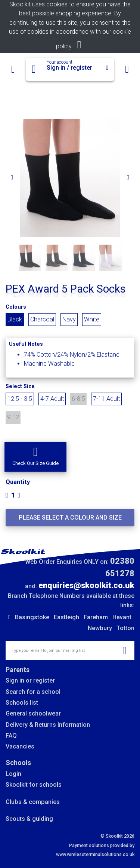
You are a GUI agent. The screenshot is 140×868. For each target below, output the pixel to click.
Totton (125, 628)
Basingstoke (32, 617)
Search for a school (33, 692)
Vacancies (20, 746)
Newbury (100, 628)
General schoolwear (33, 713)
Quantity (18, 482)
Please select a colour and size (70, 518)
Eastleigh (66, 617)
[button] (35, 457)
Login (13, 774)
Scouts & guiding (29, 819)
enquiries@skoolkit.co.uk (86, 585)
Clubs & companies (33, 802)
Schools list (22, 703)
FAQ (11, 736)
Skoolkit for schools (34, 785)
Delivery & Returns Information (48, 725)
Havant (122, 617)
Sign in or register (30, 681)
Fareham (96, 617)
